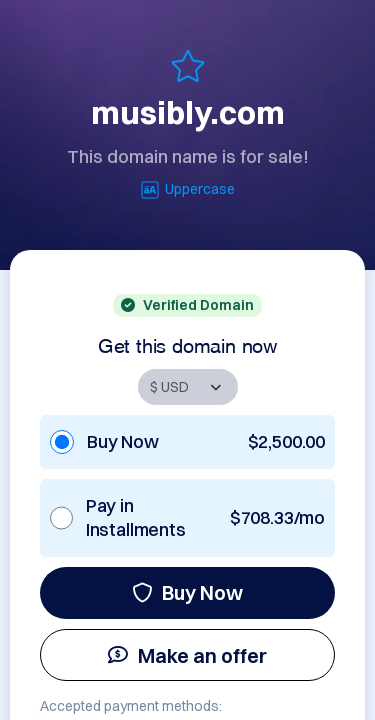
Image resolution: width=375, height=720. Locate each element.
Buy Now (187, 592)
